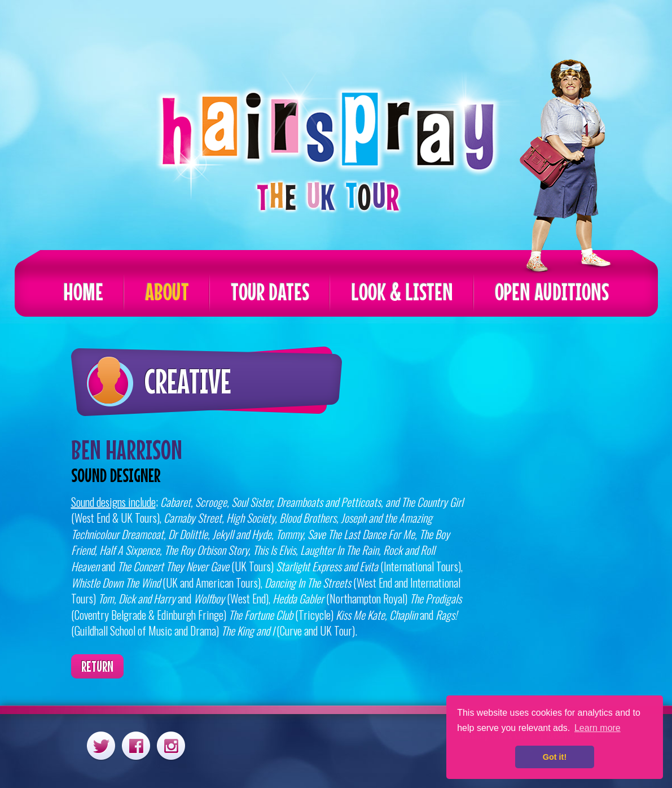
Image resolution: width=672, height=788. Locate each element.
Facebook (136, 745)
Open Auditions (552, 292)
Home (83, 292)
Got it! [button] (555, 757)
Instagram (171, 745)
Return (97, 666)
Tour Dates (270, 292)
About (167, 292)
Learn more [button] (598, 728)
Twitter (101, 745)
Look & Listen (402, 292)
